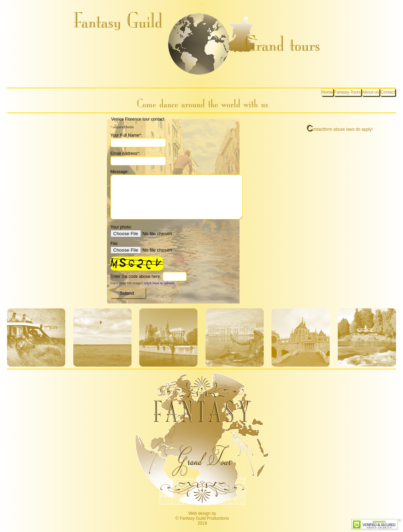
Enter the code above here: (136, 277)
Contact (388, 92)
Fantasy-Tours (348, 92)
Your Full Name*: (126, 135)
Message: (120, 172)
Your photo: (121, 227)
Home (327, 92)
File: (115, 244)
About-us (371, 92)
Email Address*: (125, 154)
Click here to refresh (160, 283)
